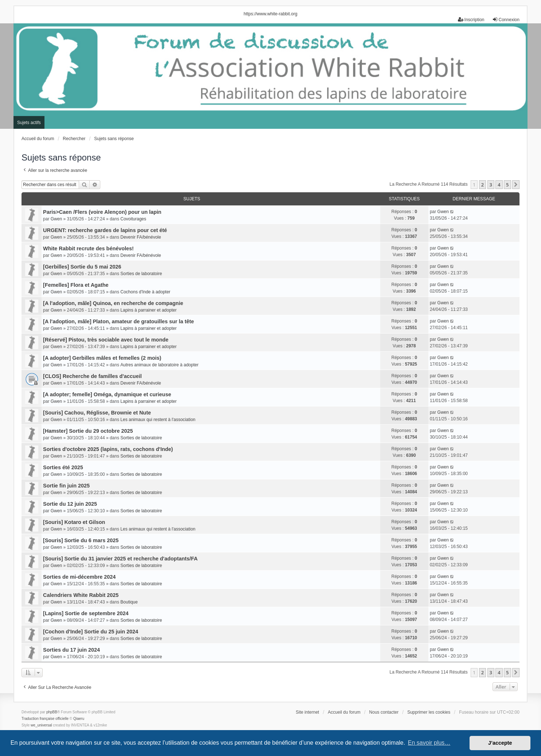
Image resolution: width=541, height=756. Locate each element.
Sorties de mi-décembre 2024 (79, 577)
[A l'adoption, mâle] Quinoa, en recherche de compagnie (113, 303)
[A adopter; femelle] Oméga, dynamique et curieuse (107, 394)
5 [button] (507, 185)
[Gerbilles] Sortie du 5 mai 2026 (82, 267)
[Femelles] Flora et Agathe (76, 285)
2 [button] (482, 185)
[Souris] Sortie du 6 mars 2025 (81, 540)
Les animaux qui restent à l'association (158, 420)
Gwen (56, 219)
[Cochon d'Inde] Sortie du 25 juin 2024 (91, 632)
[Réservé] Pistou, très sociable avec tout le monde (106, 340)
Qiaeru (79, 719)
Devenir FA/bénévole (141, 237)
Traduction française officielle (45, 719)
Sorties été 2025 (63, 467)
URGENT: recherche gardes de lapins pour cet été (105, 230)
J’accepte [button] (500, 743)
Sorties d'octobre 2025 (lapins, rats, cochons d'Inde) (108, 449)
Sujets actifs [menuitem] (29, 123)
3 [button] (491, 185)
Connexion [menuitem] (506, 20)
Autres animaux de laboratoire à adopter (159, 365)
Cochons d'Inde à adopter (145, 292)
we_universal (41, 725)
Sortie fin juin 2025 (66, 486)
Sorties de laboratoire (141, 274)
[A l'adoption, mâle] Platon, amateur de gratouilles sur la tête (118, 321)
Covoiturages (133, 219)
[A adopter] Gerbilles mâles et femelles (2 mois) (102, 358)
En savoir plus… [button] (429, 743)
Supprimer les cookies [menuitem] (429, 712)
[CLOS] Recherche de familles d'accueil (92, 376)
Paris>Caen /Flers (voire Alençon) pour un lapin (102, 212)
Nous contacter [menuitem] (384, 712)
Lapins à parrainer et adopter (148, 310)
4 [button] (499, 185)
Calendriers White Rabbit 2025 (81, 595)
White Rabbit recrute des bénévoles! (88, 248)
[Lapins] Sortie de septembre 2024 (86, 613)
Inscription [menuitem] (471, 20)
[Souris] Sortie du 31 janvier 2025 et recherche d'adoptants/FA (120, 559)
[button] (516, 185)
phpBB (52, 712)
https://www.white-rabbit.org (270, 14)
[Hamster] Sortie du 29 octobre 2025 (88, 431)
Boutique (129, 602)
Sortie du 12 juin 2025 (70, 504)
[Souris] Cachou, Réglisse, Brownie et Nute (97, 413)
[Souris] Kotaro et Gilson (74, 522)
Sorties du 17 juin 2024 (71, 650)
